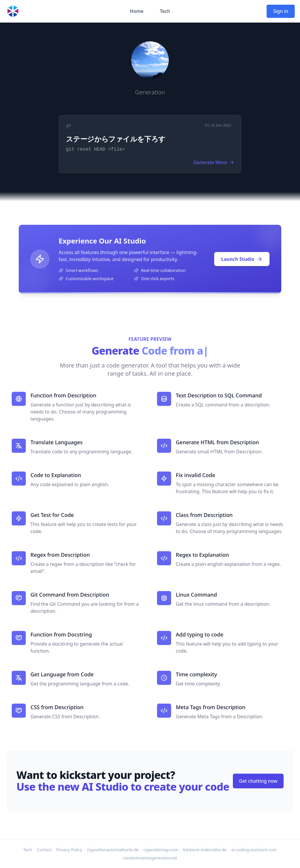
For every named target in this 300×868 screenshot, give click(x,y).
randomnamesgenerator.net (150, 858)
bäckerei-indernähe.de (205, 850)
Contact (44, 850)
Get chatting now (258, 781)
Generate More (214, 162)
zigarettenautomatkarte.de (113, 850)
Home (137, 11)
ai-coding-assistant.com (254, 850)
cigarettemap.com (161, 850)
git (68, 125)
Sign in (281, 11)
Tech (165, 11)
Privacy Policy (69, 850)
